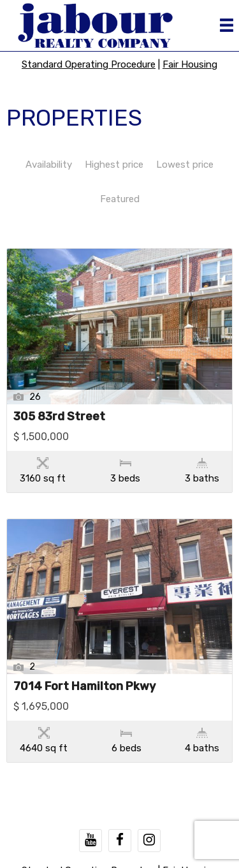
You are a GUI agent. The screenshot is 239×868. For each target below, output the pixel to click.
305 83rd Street (59, 417)
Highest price (114, 165)
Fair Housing (190, 64)
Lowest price (185, 165)
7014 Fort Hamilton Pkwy (84, 687)
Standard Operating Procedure (89, 64)
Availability (49, 165)
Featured (120, 199)
